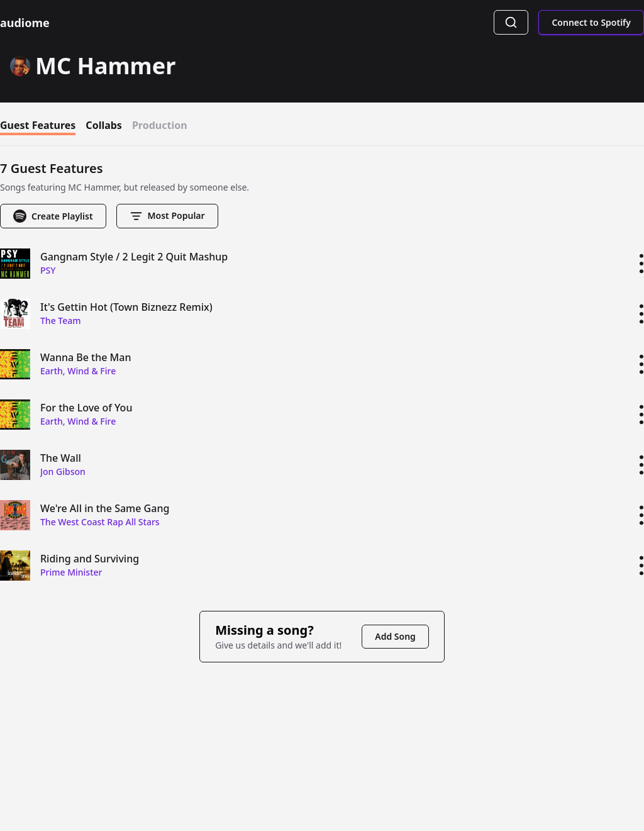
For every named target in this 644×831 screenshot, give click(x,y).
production (160, 127)
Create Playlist (53, 216)
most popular (167, 216)
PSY (48, 270)
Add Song (395, 636)
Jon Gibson (63, 471)
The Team (61, 321)
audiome (25, 23)
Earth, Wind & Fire (78, 371)
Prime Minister (71, 572)
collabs (104, 127)
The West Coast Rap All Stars (100, 522)
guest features (38, 127)
